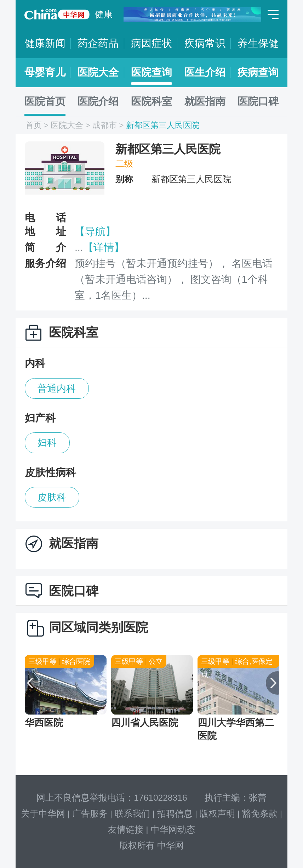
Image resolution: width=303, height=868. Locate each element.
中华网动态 (173, 830)
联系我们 (132, 814)
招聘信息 (175, 814)
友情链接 (126, 830)
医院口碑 (258, 101)
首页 (34, 125)
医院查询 (151, 72)
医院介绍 (98, 101)
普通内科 (57, 388)
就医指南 (205, 101)
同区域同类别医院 (98, 627)
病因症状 (151, 43)
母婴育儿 (45, 72)
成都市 (105, 125)
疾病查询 (258, 72)
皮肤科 (52, 497)
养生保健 (258, 43)
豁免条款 (260, 814)
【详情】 (104, 247)
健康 (104, 14)
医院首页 (45, 101)
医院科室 (151, 101)
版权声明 (217, 814)
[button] (27, 683)
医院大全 (98, 72)
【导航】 (95, 231)
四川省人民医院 (145, 723)
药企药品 (98, 43)
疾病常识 (205, 43)
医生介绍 (205, 72)
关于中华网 (43, 814)
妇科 (47, 443)
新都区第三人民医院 (163, 125)
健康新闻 (45, 43)
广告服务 (90, 814)
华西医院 (44, 723)
